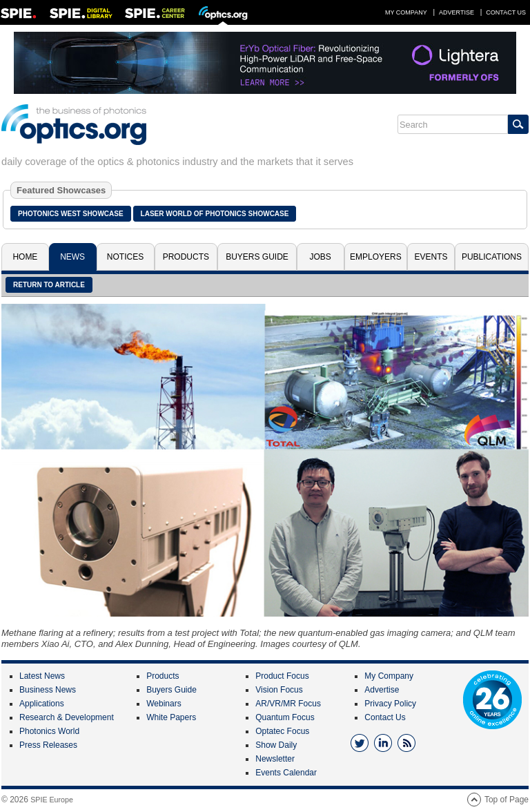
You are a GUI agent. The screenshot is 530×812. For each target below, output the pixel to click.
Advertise (457, 12)
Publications (492, 257)
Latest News (42, 676)
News (72, 257)
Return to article (49, 285)
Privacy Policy (390, 704)
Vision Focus (279, 690)
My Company (406, 12)
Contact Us (506, 12)
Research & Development (67, 717)
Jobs (321, 257)
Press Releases (48, 745)
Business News (48, 690)
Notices (125, 257)
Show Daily (276, 745)
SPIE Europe (52, 800)
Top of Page (507, 800)
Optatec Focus (282, 731)
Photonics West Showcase (71, 214)
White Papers (171, 717)
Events (431, 257)
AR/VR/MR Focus (288, 704)
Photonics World (49, 731)
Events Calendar (286, 773)
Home (25, 257)
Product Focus (282, 676)
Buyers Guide (257, 257)
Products (186, 257)
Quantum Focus (285, 717)
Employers (376, 257)
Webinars (164, 704)
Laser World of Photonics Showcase (215, 214)
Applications (42, 704)
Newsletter (275, 759)
